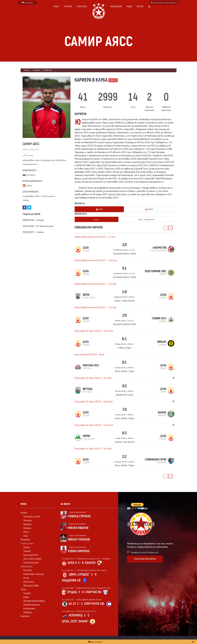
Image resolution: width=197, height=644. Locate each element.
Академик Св (71, 580)
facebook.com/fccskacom (145, 552)
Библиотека (29, 608)
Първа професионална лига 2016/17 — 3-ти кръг (96, 260)
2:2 (124, 456)
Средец (72, 592)
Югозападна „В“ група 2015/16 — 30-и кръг (93, 449)
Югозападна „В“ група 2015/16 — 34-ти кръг (94, 331)
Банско (90, 563)
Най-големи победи (32, 559)
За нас (26, 578)
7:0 (124, 409)
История (28, 570)
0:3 (124, 433)
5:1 (124, 268)
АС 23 (72, 604)
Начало (27, 70)
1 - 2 (87, 615)
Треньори (28, 520)
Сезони (27, 547)
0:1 (124, 362)
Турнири (27, 551)
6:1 (124, 339)
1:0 (124, 292)
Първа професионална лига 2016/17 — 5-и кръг (95, 237)
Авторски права (31, 585)
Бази (26, 536)
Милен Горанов (79, 539)
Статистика (82, 7)
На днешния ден (31, 563)
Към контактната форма (145, 559)
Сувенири (28, 612)
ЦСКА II (149, 209)
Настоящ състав (32, 517)
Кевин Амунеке (79, 551)
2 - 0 (81, 563)
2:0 (124, 245)
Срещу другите (31, 555)
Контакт (140, 7)
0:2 (124, 386)
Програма (68, 7)
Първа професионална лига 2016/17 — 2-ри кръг (96, 284)
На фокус (66, 504)
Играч (97, 219)
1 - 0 (94, 574)
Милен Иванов (78, 528)
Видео (26, 597)
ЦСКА (99, 209)
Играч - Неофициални (147, 219)
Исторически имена (164, 3)
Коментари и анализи (34, 574)
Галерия (27, 593)
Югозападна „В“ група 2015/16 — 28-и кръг (93, 378)
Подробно (113, 80)
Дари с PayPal (95, 642)
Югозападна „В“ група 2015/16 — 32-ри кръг (94, 402)
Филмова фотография (34, 601)
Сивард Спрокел (79, 516)
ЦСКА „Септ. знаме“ (75, 621)
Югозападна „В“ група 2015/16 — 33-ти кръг (94, 425)
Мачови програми (32, 605)
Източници (29, 582)
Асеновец (76, 615)
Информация (116, 7)
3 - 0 (81, 592)
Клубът (56, 7)
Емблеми (27, 528)
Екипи (26, 532)
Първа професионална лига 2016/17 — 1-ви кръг (96, 307)
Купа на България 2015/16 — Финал (89, 354)
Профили (37, 70)
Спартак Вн (93, 592)
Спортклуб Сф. (94, 604)
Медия (129, 7)
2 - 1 (80, 604)
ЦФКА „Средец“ (79, 574)
